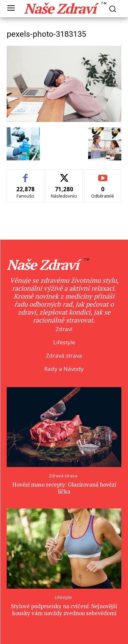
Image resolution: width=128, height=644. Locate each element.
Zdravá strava (63, 476)
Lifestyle (63, 597)
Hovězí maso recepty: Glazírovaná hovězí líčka (64, 488)
